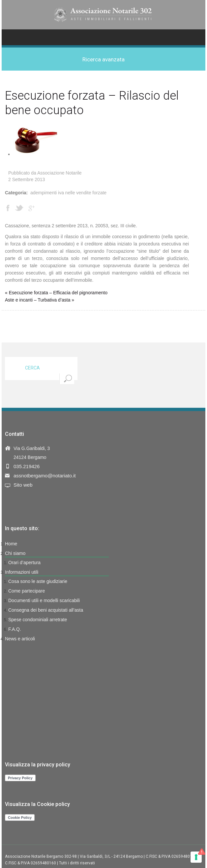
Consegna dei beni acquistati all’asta (46, 610)
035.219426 (27, 466)
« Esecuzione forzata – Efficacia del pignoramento (56, 293)
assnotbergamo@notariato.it (45, 476)
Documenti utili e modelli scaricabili (44, 600)
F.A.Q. (15, 629)
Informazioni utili (22, 572)
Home (11, 544)
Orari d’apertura (24, 563)
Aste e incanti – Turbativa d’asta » (40, 300)
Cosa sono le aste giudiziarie (38, 581)
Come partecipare (27, 591)
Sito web (23, 485)
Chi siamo (15, 553)
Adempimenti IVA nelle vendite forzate (68, 193)
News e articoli (20, 639)
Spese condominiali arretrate (38, 620)
